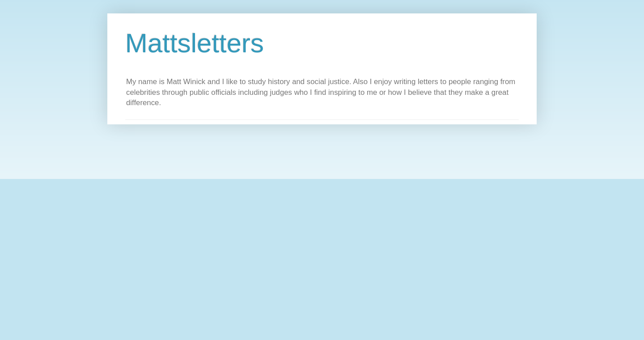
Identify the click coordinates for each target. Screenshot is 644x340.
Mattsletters (195, 43)
